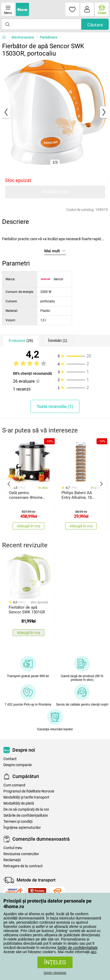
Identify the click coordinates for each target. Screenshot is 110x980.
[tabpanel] (55, 112)
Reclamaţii (12, 860)
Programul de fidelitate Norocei (29, 791)
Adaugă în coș (55, 192)
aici (94, 952)
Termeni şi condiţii (18, 822)
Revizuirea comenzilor (21, 854)
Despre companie (18, 765)
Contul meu (13, 848)
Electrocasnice (23, 37)
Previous (9, 484)
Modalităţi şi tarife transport (26, 797)
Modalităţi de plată (19, 803)
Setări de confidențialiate (77, 948)
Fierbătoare (49, 37)
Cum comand (14, 785)
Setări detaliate (55, 973)
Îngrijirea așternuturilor (22, 828)
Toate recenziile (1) (55, 407)
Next (101, 484)
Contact (10, 759)
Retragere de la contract (23, 866)
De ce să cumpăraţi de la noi (26, 809)
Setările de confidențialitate (26, 816)
